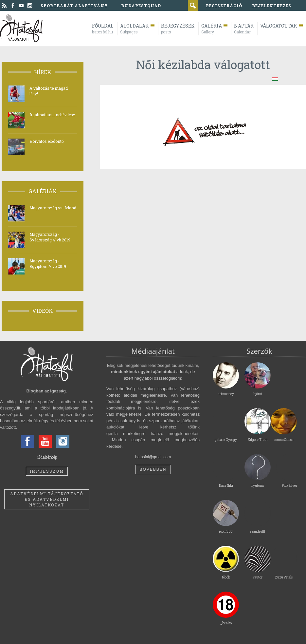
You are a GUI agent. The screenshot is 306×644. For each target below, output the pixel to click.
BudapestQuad (141, 6)
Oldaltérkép (47, 457)
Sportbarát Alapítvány (74, 6)
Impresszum (47, 471)
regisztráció (224, 6)
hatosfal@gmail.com (153, 457)
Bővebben (153, 469)
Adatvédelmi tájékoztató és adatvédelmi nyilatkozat (47, 499)
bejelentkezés (272, 6)
